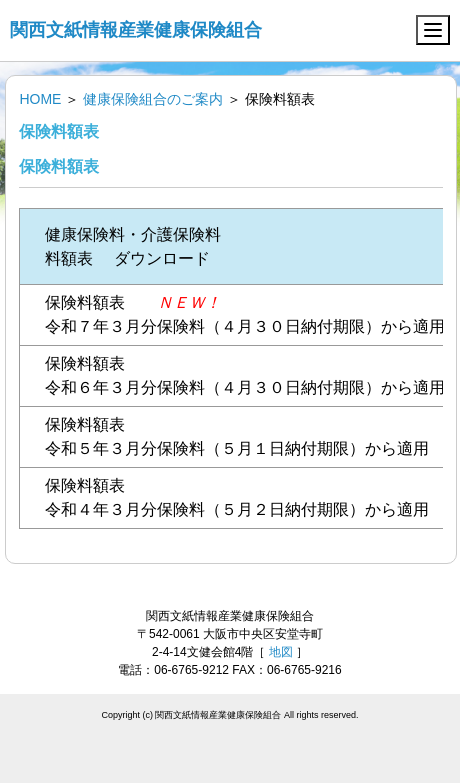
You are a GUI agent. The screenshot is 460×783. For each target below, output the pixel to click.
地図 (281, 652)
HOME (40, 99)
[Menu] (433, 30)
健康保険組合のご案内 (153, 99)
